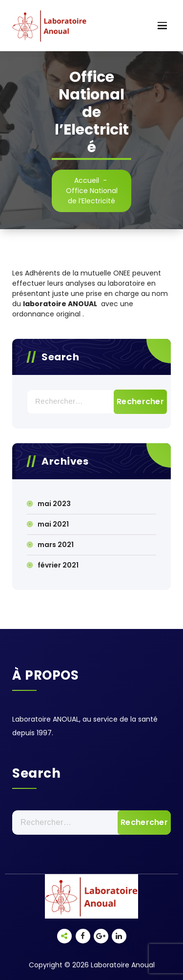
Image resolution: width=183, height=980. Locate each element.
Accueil (87, 180)
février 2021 (58, 565)
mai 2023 (54, 504)
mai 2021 (53, 524)
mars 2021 (56, 545)
